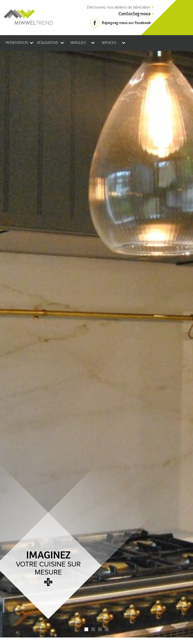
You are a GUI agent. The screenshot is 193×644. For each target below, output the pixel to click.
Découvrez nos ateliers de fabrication (119, 7)
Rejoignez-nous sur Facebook (126, 23)
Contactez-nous (134, 14)
